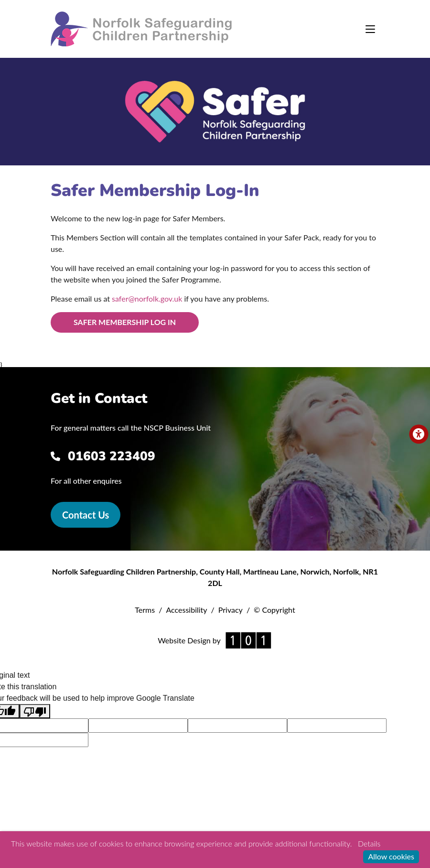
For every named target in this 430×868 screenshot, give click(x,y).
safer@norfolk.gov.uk (147, 298)
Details (369, 843)
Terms (145, 610)
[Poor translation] (35, 711)
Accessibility (186, 610)
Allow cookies (391, 856)
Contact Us (86, 515)
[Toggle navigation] (370, 29)
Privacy (231, 610)
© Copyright (274, 610)
